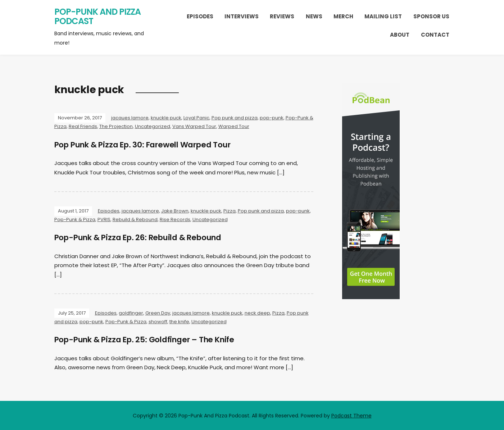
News (314, 16)
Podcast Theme (351, 415)
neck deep (257, 313)
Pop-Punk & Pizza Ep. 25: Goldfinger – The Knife (149, 339)
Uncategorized (153, 126)
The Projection (116, 126)
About (400, 35)
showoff (158, 321)
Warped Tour (234, 126)
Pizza (230, 211)
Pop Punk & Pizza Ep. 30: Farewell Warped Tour (148, 145)
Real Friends (83, 126)
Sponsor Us (431, 16)
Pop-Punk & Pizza (75, 219)
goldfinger (131, 313)
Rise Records (175, 219)
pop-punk (272, 118)
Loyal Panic (196, 118)
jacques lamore (130, 118)
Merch (343, 16)
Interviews (242, 16)
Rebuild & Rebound (135, 219)
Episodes (200, 16)
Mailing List (383, 16)
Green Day (158, 313)
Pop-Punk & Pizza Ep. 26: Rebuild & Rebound (143, 237)
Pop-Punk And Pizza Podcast (97, 16)
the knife (179, 321)
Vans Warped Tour (194, 126)
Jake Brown (175, 211)
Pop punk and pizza (235, 118)
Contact (435, 35)
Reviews (282, 16)
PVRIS (104, 219)
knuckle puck (166, 118)
